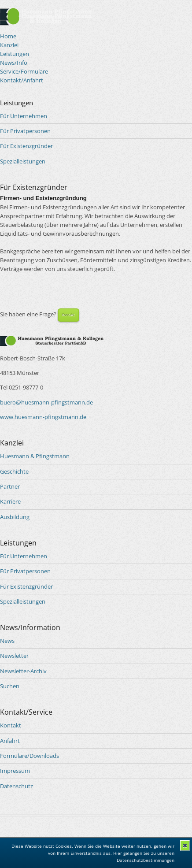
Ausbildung (15, 517)
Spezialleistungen (23, 161)
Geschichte (14, 471)
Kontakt (68, 315)
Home (8, 36)
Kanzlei (9, 45)
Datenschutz (17, 786)
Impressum (15, 771)
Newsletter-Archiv (23, 671)
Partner (10, 486)
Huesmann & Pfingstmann (35, 456)
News (7, 641)
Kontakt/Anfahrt (22, 80)
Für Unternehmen (24, 116)
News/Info (14, 63)
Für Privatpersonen (25, 131)
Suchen (10, 686)
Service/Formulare (24, 71)
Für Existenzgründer (26, 146)
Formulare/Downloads (30, 756)
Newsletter (14, 656)
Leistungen (15, 54)
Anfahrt (10, 741)
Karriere (10, 501)
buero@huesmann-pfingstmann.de (46, 402)
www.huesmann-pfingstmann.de (43, 417)
